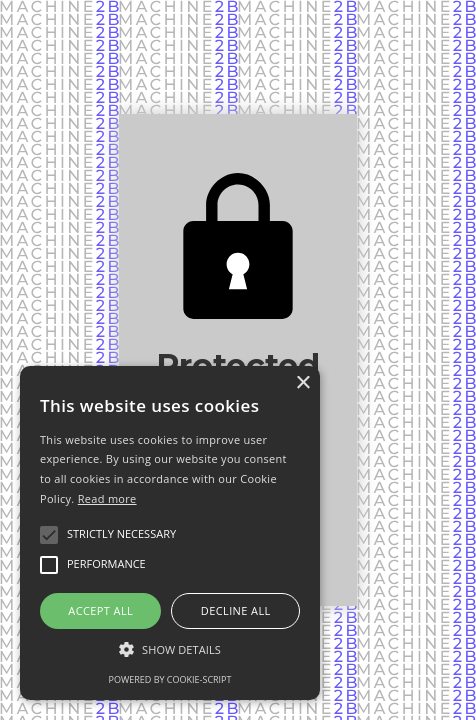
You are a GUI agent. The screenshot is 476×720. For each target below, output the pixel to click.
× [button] (302, 383)
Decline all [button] (236, 610)
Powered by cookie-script (170, 679)
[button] (170, 649)
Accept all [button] (100, 610)
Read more (107, 498)
